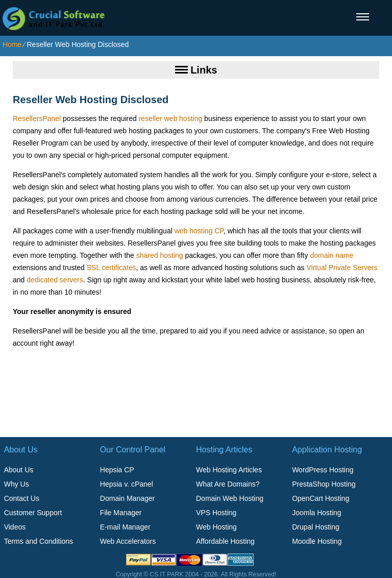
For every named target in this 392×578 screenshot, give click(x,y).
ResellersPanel (37, 118)
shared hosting (160, 255)
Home (12, 44)
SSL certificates (112, 268)
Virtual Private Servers (342, 268)
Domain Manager (127, 498)
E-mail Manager (125, 527)
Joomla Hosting (317, 513)
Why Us (17, 484)
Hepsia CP (117, 470)
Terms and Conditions (39, 541)
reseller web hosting (171, 118)
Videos (15, 527)
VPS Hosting (216, 513)
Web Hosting (216, 527)
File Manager (121, 513)
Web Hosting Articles (229, 470)
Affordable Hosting (225, 541)
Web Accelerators (128, 541)
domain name (332, 255)
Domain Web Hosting (230, 498)
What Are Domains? (228, 484)
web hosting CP (199, 231)
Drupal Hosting (316, 527)
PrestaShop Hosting (324, 484)
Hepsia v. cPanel (127, 484)
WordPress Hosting (323, 470)
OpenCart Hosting (321, 498)
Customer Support (33, 513)
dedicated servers (55, 280)
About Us (19, 470)
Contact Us (22, 498)
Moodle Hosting (317, 541)
